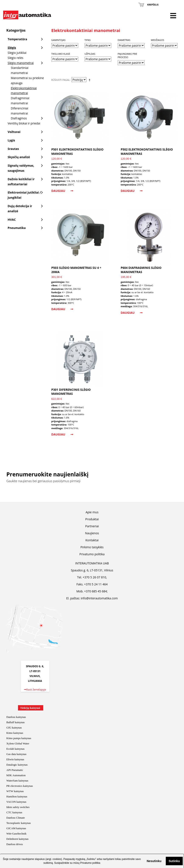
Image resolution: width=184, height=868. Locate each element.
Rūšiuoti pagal (61, 80)
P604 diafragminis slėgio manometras (141, 270)
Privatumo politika (90, 863)
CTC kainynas (14, 812)
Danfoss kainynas (16, 717)
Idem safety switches (18, 807)
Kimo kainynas (15, 733)
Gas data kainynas (16, 754)
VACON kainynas (16, 802)
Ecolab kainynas (15, 749)
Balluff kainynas (15, 722)
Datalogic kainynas (17, 765)
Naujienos (92, 533)
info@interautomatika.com (99, 598)
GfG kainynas (14, 728)
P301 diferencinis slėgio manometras (71, 392)
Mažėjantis (90, 80)
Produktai (92, 519)
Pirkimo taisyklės (92, 547)
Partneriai (92, 526)
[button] (143, 861)
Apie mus (92, 512)
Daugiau (62, 191)
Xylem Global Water (18, 743)
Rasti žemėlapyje (35, 690)
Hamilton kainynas (17, 796)
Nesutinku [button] (154, 861)
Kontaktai (92, 540)
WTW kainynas (15, 791)
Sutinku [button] (174, 861)
